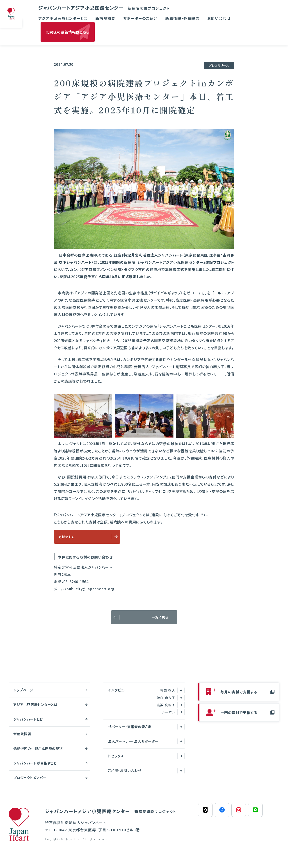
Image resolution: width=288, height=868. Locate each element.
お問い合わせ (219, 18)
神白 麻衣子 (166, 701)
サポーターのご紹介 (140, 18)
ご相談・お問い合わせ (125, 774)
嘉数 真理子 (166, 709)
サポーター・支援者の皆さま (130, 730)
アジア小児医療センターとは (63, 18)
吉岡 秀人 (168, 694)
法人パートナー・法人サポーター (133, 745)
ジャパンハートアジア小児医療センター (104, 8)
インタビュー (118, 694)
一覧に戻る (163, 620)
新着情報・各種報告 (182, 18)
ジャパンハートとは (28, 723)
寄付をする (69, 538)
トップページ (23, 694)
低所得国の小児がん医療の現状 (38, 752)
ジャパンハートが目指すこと (35, 767)
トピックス (116, 760)
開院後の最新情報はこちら (68, 32)
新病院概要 (105, 18)
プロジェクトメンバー (30, 781)
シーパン (168, 716)
